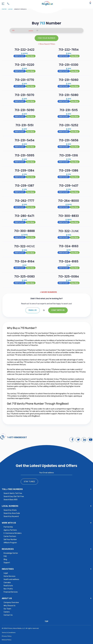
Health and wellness (11, 579)
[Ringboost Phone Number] (8, 4)
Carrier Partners (10, 536)
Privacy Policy (7, 636)
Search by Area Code (12, 513)
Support (7, 563)
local (10, 9)
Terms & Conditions (9, 633)
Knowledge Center (11, 553)
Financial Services (11, 592)
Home (4, 9)
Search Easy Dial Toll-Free (14, 496)
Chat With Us (58, 310)
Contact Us (8, 615)
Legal (6, 573)
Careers (7, 612)
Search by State (10, 510)
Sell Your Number (10, 540)
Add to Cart (20, 56)
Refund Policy (7, 640)
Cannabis (7, 583)
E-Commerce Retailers (13, 533)
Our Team (7, 609)
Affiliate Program (10, 543)
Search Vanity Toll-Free (13, 493)
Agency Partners (10, 530)
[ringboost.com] (47, 4)
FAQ (5, 556)
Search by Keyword (11, 516)
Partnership (8, 527)
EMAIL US (33, 310)
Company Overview (11, 602)
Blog (5, 559)
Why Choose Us (10, 606)
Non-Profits (8, 589)
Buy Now (31, 56)
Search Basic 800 (11, 500)
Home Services (10, 576)
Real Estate (8, 586)
